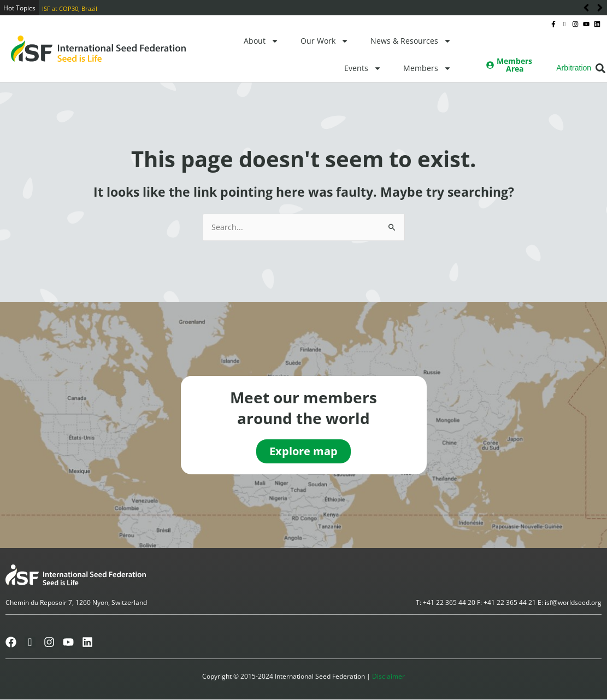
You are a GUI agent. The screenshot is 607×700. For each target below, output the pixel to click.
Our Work (325, 41)
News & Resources (411, 41)
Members (427, 68)
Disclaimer (388, 677)
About (261, 41)
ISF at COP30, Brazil (70, 8)
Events (363, 68)
